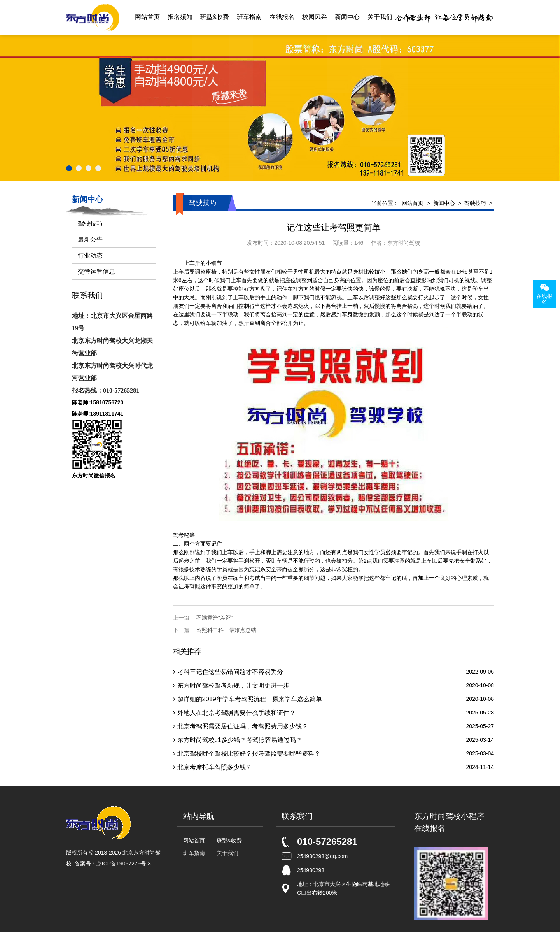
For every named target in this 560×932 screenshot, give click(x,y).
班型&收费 (215, 17)
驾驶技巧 (475, 203)
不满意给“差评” (214, 618)
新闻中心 (347, 17)
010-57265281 (327, 842)
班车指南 (249, 17)
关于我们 (380, 17)
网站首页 (147, 17)
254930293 (311, 870)
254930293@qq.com (322, 856)
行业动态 (90, 255)
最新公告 (90, 240)
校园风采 (315, 17)
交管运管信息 (96, 271)
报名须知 (180, 17)
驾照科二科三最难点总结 (226, 630)
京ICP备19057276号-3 (124, 864)
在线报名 (282, 17)
